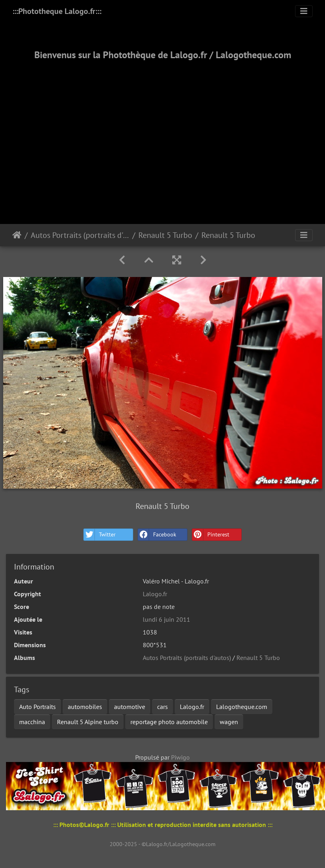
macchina (32, 722)
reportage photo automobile (169, 722)
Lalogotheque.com (242, 707)
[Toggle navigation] (304, 11)
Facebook (157, 535)
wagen (229, 722)
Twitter (100, 535)
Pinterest (211, 535)
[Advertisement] (162, 132)
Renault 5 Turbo (165, 235)
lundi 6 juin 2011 (166, 619)
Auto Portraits (37, 707)
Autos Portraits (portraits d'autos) (80, 235)
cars (162, 707)
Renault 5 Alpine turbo (88, 722)
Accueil (17, 235)
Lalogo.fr (155, 594)
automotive (130, 707)
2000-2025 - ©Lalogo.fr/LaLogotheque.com (162, 844)
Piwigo (180, 757)
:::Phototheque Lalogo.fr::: (57, 11)
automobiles (85, 707)
